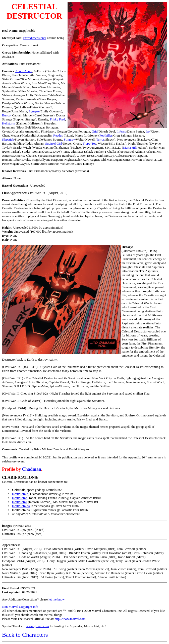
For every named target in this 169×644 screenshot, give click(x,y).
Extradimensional (35, 38)
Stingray (69, 139)
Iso (148, 131)
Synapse (34, 111)
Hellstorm (9, 123)
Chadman (32, 469)
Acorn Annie (24, 71)
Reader (58, 135)
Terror (100, 139)
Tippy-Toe (89, 143)
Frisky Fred (58, 119)
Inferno (121, 131)
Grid (95, 131)
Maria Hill (130, 147)
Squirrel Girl (53, 143)
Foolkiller (106, 135)
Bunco (6, 115)
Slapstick (8, 139)
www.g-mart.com (38, 626)
